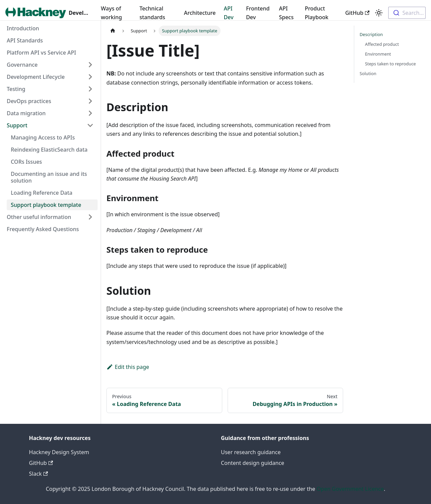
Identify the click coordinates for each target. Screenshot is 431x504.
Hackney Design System (59, 452)
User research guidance (251, 452)
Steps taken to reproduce (390, 64)
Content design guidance (253, 463)
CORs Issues (26, 162)
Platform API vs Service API (41, 53)
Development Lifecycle (36, 77)
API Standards (25, 40)
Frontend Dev (258, 13)
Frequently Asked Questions (43, 229)
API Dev (228, 13)
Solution (368, 73)
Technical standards (152, 13)
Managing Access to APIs (43, 137)
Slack (38, 474)
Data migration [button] (26, 113)
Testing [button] (16, 89)
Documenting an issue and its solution (49, 177)
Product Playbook (317, 13)
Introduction (23, 28)
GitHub (357, 13)
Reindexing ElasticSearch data (49, 150)
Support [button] (17, 125)
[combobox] (407, 13)
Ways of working (112, 13)
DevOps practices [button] (29, 101)
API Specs (286, 13)
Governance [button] (22, 65)
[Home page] (113, 31)
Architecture (200, 13)
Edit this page (128, 367)
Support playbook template (46, 205)
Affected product (382, 44)
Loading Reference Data (42, 193)
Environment (378, 54)
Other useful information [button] (39, 217)
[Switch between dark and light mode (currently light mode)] (379, 13)
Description (371, 34)
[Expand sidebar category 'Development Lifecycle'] (90, 77)
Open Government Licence (350, 489)
